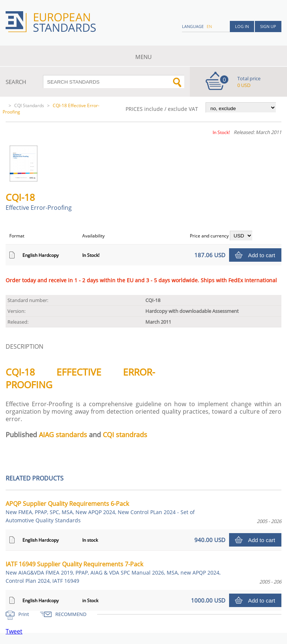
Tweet (14, 631)
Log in (242, 26)
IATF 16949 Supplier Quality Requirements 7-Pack (113, 572)
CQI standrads (125, 435)
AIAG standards (63, 435)
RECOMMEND (71, 614)
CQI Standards (29, 105)
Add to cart (262, 255)
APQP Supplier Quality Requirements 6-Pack (100, 512)
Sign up (268, 26)
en (209, 26)
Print (24, 614)
